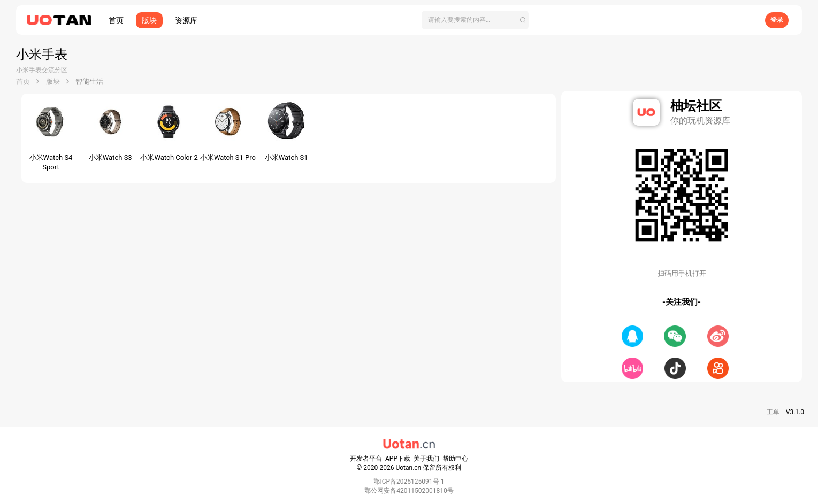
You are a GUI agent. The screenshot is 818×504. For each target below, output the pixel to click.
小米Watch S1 (286, 157)
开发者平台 (366, 459)
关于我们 (426, 459)
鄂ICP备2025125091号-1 (409, 482)
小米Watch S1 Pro (228, 157)
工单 (773, 412)
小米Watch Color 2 (169, 157)
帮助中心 (455, 459)
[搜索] (475, 20)
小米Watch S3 (110, 157)
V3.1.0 (795, 412)
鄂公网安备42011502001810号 (409, 491)
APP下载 (398, 459)
